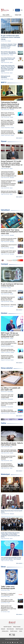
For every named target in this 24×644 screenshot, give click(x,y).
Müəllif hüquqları (19, 629)
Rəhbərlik (3, 629)
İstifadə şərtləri (5, 631)
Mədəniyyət (5, 474)
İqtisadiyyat (5, 210)
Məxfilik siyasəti (14, 631)
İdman (3, 567)
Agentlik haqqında (7, 627)
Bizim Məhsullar (10, 629)
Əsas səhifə (6, 15)
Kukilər (21, 631)
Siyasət (4, 141)
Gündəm (4, 313)
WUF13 (4, 82)
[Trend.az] (5, 10)
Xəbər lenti (18, 15)
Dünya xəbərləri (7, 368)
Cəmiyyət (4, 264)
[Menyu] (22, 10)
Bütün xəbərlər (19, 138)
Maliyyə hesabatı (17, 627)
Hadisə (4, 423)
